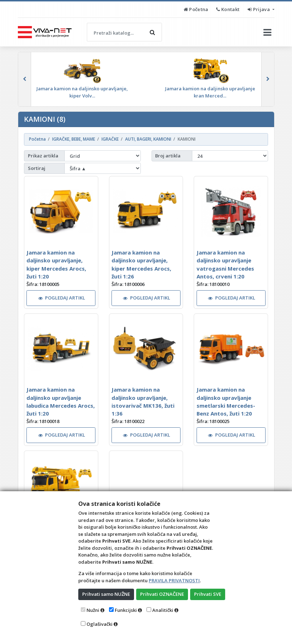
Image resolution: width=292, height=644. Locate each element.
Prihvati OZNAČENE (162, 594)
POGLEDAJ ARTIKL (62, 298)
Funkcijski (126, 610)
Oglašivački (100, 624)
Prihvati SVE (208, 594)
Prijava (259, 9)
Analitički (163, 610)
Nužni (93, 610)
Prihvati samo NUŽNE (106, 594)
